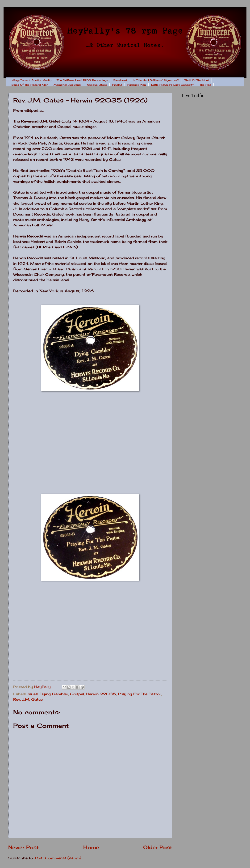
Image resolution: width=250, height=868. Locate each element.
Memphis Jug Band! (67, 85)
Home (91, 847)
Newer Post (24, 847)
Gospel (77, 694)
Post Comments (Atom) (58, 858)
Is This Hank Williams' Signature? (156, 80)
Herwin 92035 (101, 694)
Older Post (158, 847)
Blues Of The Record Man (30, 85)
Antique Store (97, 85)
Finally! (117, 85)
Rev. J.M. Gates (28, 699)
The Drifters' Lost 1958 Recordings (82, 80)
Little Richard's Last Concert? (173, 85)
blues (33, 694)
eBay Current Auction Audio (32, 80)
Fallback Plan (137, 85)
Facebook (120, 80)
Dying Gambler (54, 694)
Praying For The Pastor (140, 694)
